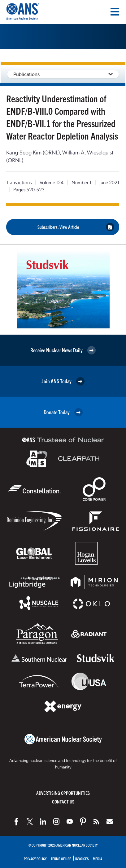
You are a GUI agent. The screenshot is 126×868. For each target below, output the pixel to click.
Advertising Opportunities (63, 793)
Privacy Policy (35, 859)
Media (98, 859)
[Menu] (115, 12)
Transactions (19, 182)
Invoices (82, 859)
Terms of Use (61, 859)
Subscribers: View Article (76, 227)
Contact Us (63, 801)
